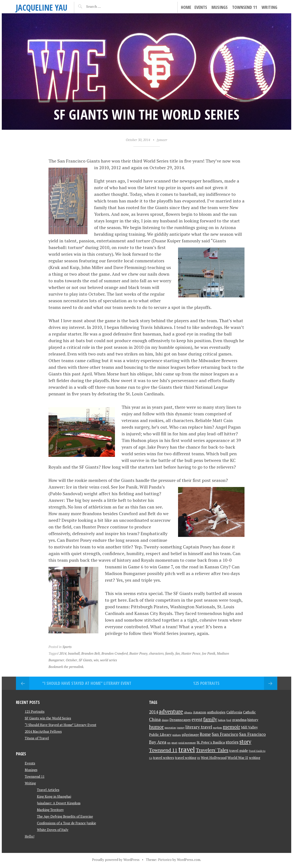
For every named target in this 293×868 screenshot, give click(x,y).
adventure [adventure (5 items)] (171, 711)
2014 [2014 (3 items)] (153, 712)
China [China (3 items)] (155, 719)
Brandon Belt (91, 653)
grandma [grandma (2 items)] (239, 720)
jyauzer (162, 140)
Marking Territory (50, 810)
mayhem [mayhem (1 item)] (217, 728)
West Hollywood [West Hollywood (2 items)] (214, 758)
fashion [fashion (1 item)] (222, 720)
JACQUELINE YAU (42, 7)
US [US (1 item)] (199, 758)
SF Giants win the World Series (48, 718)
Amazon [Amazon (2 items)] (200, 712)
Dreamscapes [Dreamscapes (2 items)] (180, 720)
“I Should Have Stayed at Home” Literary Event (87, 683)
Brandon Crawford (115, 653)
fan (178, 653)
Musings (220, 7)
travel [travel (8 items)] (187, 749)
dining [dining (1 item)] (165, 720)
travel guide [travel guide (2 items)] (239, 751)
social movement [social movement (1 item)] (187, 743)
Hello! (30, 836)
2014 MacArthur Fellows (43, 731)
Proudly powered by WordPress (116, 860)
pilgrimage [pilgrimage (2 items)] (190, 735)
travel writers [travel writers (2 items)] (164, 758)
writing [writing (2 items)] (255, 758)
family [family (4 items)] (210, 719)
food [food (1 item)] (229, 720)
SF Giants (85, 660)
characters (156, 653)
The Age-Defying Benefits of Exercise (65, 816)
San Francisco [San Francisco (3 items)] (225, 734)
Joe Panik (209, 653)
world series (109, 660)
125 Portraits (206, 683)
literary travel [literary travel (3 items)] (199, 727)
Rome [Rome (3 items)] (205, 734)
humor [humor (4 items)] (156, 727)
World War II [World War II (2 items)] (238, 758)
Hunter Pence (191, 653)
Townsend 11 (245, 7)
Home (186, 7)
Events (201, 7)
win (96, 660)
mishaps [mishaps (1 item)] (177, 735)
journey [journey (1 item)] (181, 728)
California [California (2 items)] (234, 712)
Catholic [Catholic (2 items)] (249, 712)
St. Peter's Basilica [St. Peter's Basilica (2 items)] (211, 742)
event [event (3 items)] (197, 719)
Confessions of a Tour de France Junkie (67, 823)
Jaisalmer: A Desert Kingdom (59, 803)
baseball (74, 653)
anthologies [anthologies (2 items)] (216, 712)
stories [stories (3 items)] (232, 742)
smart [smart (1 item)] (174, 743)
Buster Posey (138, 653)
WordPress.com (189, 860)
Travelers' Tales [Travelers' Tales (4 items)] (212, 750)
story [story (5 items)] (245, 742)
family (170, 653)
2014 (63, 653)
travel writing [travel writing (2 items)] (186, 758)
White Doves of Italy (53, 830)
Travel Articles (48, 790)
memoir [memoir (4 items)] (231, 727)
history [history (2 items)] (253, 720)
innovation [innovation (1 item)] (170, 728)
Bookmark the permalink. (66, 667)
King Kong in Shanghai (54, 796)
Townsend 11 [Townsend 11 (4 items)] (163, 750)
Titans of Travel (37, 738)
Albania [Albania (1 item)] (188, 713)
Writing (269, 7)
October (71, 660)
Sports (67, 647)
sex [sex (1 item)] (169, 743)
